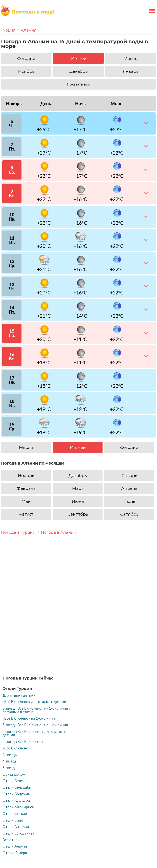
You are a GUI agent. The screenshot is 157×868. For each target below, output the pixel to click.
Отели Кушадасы (17, 755)
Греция (46, 830)
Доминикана (130, 830)
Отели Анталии (16, 781)
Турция (8, 30)
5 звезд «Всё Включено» (23, 696)
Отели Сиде (13, 775)
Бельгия (88, 839)
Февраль (26, 488)
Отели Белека (14, 736)
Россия (31, 830)
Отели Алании (15, 801)
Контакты (50, 853)
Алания (29, 30)
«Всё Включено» (16, 703)
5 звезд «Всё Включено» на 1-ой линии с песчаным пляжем (37, 665)
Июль (129, 501)
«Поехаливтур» (26, 853)
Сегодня (26, 58)
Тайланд (76, 830)
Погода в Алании (59, 532)
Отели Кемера (15, 808)
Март (78, 488)
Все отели (11, 794)
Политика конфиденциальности (121, 853)
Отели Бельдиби (17, 742)
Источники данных (76, 853)
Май (26, 501)
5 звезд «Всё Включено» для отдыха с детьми (34, 688)
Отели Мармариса (18, 762)
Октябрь (129, 514)
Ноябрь (26, 71)
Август (26, 514)
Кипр (100, 830)
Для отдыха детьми (19, 650)
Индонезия (69, 839)
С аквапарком (14, 729)
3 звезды (10, 709)
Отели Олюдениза (18, 788)
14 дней (78, 58)
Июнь (78, 501)
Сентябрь (78, 514)
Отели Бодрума (16, 749)
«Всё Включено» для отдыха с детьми (34, 656)
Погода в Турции (18, 532)
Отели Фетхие (15, 768)
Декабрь (78, 71)
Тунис (112, 830)
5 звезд (9, 722)
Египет (60, 830)
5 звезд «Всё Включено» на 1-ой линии (35, 680)
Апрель (129, 488)
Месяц (131, 58)
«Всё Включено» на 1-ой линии (29, 673)
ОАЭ (89, 830)
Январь (131, 71)
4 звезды (10, 716)
